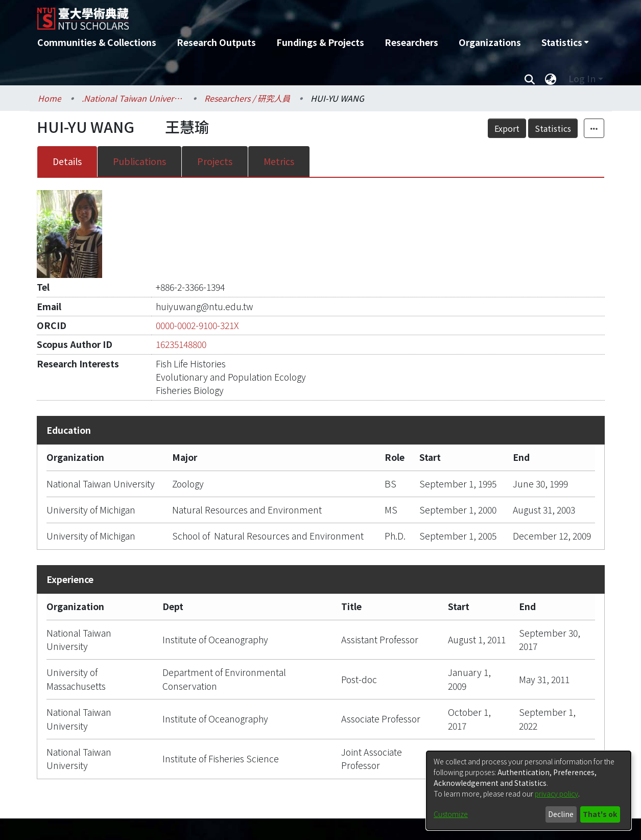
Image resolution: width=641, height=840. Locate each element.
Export (507, 128)
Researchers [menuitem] (411, 42)
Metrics (279, 161)
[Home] (266, 15)
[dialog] (529, 790)
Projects (215, 161)
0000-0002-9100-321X (197, 325)
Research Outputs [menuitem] (216, 42)
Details (67, 161)
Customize (451, 814)
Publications (139, 161)
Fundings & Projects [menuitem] (320, 42)
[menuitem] (565, 42)
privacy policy (556, 794)
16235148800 (181, 344)
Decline (561, 814)
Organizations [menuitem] (490, 42)
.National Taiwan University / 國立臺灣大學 (133, 98)
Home (50, 98)
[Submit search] (530, 79)
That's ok (600, 814)
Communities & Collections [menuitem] (97, 42)
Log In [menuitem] (582, 78)
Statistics (553, 128)
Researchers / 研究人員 (247, 98)
